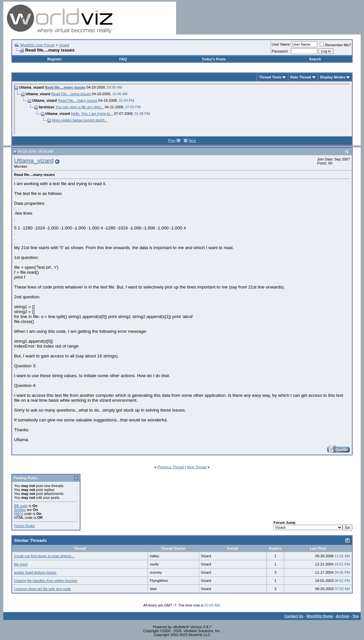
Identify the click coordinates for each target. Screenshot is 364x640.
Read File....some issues (71, 94)
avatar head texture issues (35, 572)
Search (315, 59)
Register (54, 59)
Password (280, 51)
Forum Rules (24, 526)
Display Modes (333, 77)
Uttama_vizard (34, 161)
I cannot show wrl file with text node (42, 589)
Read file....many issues (65, 87)
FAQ (123, 59)
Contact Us (294, 616)
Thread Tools (270, 77)
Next (192, 140)
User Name (281, 44)
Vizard (64, 45)
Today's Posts (214, 59)
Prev (172, 140)
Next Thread (197, 467)
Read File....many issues (77, 100)
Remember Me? (335, 45)
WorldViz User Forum (38, 45)
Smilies (20, 510)
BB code (21, 506)
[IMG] (19, 514)
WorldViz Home (320, 616)
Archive (343, 616)
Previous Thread (171, 467)
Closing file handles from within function (46, 581)
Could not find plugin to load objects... (44, 556)
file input (21, 564)
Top (356, 616)
